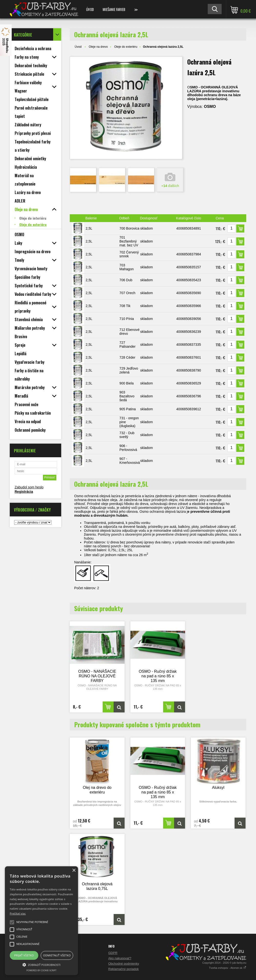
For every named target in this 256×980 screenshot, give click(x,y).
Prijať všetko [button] (24, 955)
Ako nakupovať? (120, 958)
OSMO (210, 107)
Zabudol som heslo (29, 487)
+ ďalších (170, 186)
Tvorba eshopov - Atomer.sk (228, 968)
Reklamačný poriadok (123, 969)
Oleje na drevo (98, 47)
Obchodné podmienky (124, 964)
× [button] (74, 871)
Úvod (90, 9)
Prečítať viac (18, 913)
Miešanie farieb (114, 9)
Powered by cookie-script (42, 970)
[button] (41, 964)
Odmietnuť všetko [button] (57, 955)
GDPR (113, 953)
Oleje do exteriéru (126, 47)
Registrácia (24, 492)
